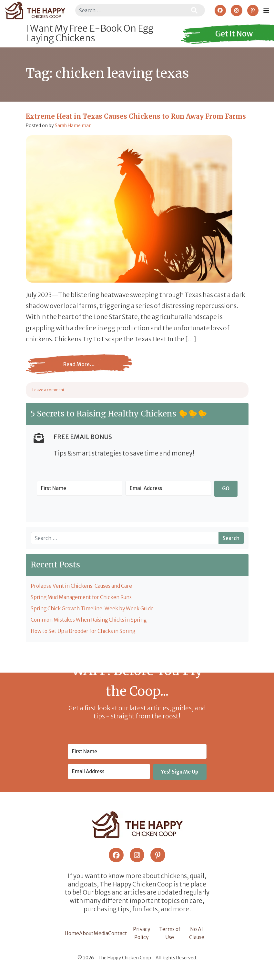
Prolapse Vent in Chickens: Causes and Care (84, 586)
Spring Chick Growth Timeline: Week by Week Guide (95, 609)
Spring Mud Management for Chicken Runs (84, 597)
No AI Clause (197, 936)
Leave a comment (48, 390)
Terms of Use (171, 936)
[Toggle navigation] (266, 10)
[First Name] (80, 488)
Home (72, 936)
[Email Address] (168, 488)
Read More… (79, 369)
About (88, 936)
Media (103, 936)
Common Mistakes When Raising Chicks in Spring (92, 621)
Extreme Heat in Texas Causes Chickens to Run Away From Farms (136, 116)
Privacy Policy (144, 936)
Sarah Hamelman (73, 125)
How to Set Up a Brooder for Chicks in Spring (86, 632)
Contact (120, 936)
